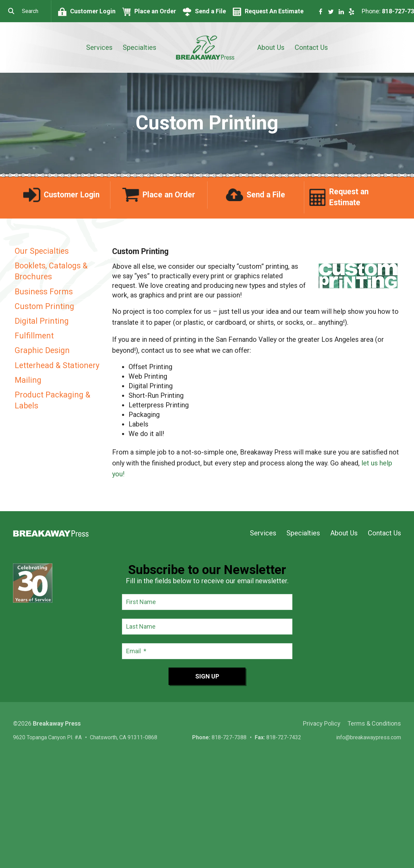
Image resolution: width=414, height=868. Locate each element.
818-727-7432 (284, 737)
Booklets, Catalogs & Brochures (51, 271)
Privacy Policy (322, 723)
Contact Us (311, 47)
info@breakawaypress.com (369, 737)
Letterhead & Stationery (57, 366)
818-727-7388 (229, 737)
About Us (271, 47)
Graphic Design (42, 351)
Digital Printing (42, 321)
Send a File (210, 11)
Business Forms (44, 292)
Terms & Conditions (374, 723)
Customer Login (93, 11)
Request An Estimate (274, 11)
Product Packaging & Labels (52, 400)
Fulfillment (34, 336)
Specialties (139, 47)
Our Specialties (42, 251)
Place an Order (155, 11)
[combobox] (25, 11)
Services (99, 47)
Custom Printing (44, 306)
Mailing (28, 380)
